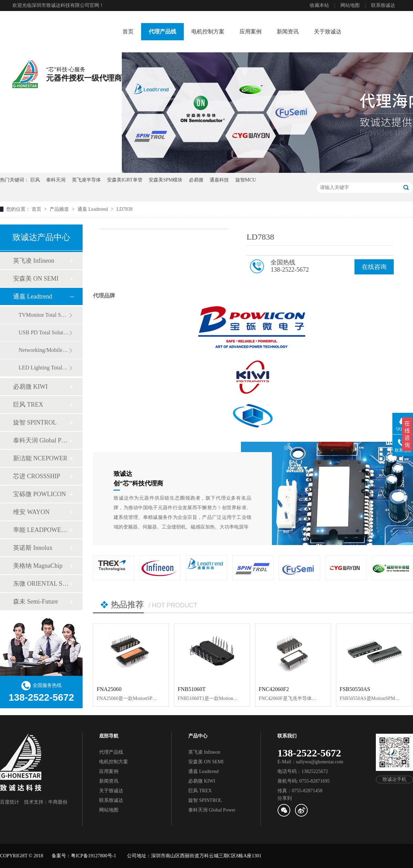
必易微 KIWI (30, 387)
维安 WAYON (31, 512)
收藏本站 (319, 5)
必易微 (196, 180)
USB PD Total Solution (44, 332)
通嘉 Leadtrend (93, 209)
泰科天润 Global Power (41, 440)
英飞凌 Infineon (34, 261)
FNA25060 (109, 689)
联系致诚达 (383, 5)
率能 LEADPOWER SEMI (41, 530)
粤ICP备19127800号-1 (93, 856)
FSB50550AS (355, 689)
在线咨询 (374, 267)
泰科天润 (56, 180)
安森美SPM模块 (166, 180)
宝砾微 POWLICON (40, 494)
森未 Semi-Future (36, 602)
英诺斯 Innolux (33, 548)
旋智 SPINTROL (35, 422)
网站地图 (350, 5)
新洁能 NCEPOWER (40, 458)
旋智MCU (246, 180)
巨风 (35, 180)
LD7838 (124, 209)
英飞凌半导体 (86, 180)
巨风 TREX (28, 405)
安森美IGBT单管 (125, 180)
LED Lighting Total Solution (44, 368)
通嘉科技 (219, 180)
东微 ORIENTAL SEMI (41, 584)
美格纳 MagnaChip (38, 566)
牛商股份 (58, 802)
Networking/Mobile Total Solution (44, 350)
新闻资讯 (288, 32)
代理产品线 (162, 32)
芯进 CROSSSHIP (37, 476)
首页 (128, 32)
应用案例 (251, 32)
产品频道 (60, 209)
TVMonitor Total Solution (44, 315)
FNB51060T (192, 689)
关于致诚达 (328, 32)
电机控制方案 (208, 32)
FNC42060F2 (274, 689)
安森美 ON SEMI (36, 279)
